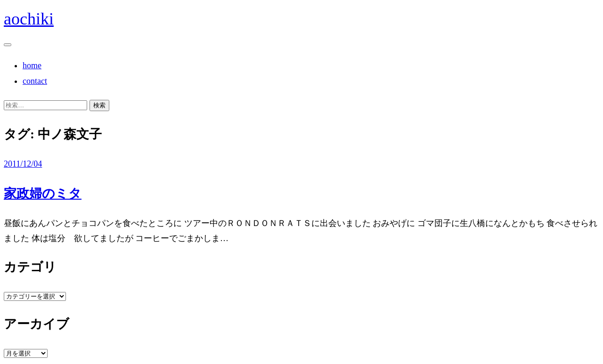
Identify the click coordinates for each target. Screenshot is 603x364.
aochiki (29, 19)
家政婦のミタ (43, 194)
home (32, 65)
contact (35, 81)
